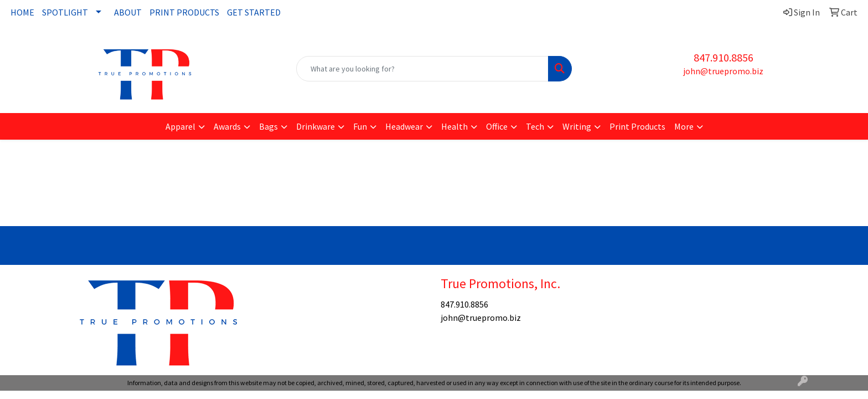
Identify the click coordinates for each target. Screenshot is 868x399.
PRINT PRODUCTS (184, 12)
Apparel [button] (180, 126)
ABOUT (128, 12)
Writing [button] (577, 126)
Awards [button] (227, 126)
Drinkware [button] (316, 126)
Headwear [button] (404, 126)
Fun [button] (360, 126)
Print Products (637, 126)
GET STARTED (254, 12)
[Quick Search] (423, 69)
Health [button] (454, 126)
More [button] (684, 126)
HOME (22, 12)
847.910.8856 (724, 57)
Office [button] (497, 126)
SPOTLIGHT (65, 12)
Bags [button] (268, 126)
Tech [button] (535, 126)
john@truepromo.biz (723, 71)
